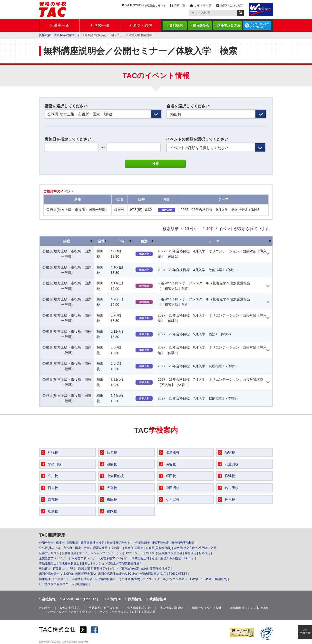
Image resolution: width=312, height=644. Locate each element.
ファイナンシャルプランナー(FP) (101, 553)
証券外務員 (69, 553)
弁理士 (71, 569)
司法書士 (45, 569)
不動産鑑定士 (48, 563)
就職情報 (156, 599)
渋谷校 (171, 464)
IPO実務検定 (161, 543)
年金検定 (191, 553)
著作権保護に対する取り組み (249, 608)
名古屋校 (232, 488)
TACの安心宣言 (70, 608)
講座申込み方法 (229, 26)
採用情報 (135, 599)
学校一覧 (179, 5)
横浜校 (230, 476)
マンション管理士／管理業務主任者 (116, 563)
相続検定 (205, 553)
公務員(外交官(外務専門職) (191, 548)
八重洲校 (232, 464)
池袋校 (112, 464)
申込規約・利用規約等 (104, 608)
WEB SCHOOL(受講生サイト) (145, 5)
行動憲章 (45, 608)
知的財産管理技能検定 (156, 569)
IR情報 (112, 599)
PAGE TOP (305, 633)
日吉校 (53, 488)
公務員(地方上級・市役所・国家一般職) (65, 548)
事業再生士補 (141, 558)
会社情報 (49, 599)
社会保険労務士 (117, 543)
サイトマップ (203, 5)
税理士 (60, 543)
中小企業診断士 (140, 543)
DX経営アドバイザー (84, 558)
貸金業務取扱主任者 (169, 553)
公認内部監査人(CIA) (153, 574)
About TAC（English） (82, 599)
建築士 (86, 563)
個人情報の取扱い (171, 608)
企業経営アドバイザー (54, 558)
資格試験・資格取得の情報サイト (61, 35)
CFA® (150, 553)
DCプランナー (134, 553)
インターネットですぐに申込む (260, 26)
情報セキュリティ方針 (207, 608)
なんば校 (173, 500)
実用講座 (82, 584)
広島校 (53, 511)
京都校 (53, 500)
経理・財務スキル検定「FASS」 (173, 558)
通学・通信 (143, 26)
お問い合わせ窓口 (232, 5)
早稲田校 (55, 464)
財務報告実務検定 (183, 543)
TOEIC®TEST (178, 574)
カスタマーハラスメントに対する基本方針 (128, 612)
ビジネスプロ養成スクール (57, 584)
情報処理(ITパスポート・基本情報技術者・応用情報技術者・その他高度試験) (90, 579)
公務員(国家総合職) (158, 548)
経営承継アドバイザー (115, 558)
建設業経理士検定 (93, 543)
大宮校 (112, 488)
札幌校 (53, 452)
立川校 (53, 476)
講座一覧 (61, 26)
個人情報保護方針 (139, 608)
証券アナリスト (49, 553)
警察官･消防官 (134, 548)
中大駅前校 (115, 476)
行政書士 (59, 569)
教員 (214, 548)
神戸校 (230, 500)
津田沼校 (173, 488)
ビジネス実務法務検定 (124, 569)
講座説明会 (201, 26)
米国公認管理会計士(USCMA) (117, 574)
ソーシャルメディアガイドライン (69, 612)
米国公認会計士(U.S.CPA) (56, 574)
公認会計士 (46, 543)
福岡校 (112, 511)
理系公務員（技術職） (107, 548)
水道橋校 (173, 452)
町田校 (171, 476)
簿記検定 (73, 543)
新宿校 (230, 452)
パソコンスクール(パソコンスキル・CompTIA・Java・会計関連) (185, 579)
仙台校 (112, 452)
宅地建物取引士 (69, 563)
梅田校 (112, 500)
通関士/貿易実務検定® (93, 569)
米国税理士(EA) (86, 574)
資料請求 (176, 26)
